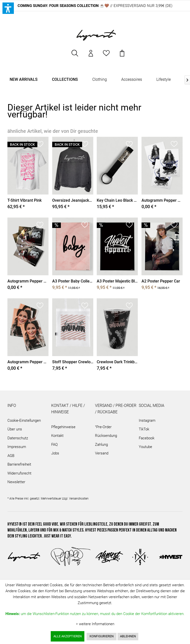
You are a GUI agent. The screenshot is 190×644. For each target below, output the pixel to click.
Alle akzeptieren (68, 636)
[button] (8, 8)
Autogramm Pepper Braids (28, 362)
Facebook (147, 438)
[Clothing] (100, 80)
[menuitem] (75, 56)
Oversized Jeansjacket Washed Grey (73, 200)
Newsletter (16, 482)
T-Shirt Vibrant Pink (24, 200)
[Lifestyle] (164, 80)
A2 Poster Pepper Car (161, 281)
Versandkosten (79, 499)
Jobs (55, 453)
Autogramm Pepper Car (28, 281)
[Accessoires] (132, 80)
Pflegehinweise (63, 427)
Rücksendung (106, 436)
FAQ (54, 445)
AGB (11, 456)
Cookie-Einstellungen (24, 420)
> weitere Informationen (95, 624)
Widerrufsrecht (19, 473)
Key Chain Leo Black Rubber (117, 200)
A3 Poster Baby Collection (73, 281)
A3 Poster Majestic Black (117, 281)
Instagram (147, 420)
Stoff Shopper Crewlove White (73, 362)
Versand (102, 453)
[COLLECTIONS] (65, 80)
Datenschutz (18, 438)
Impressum (17, 447)
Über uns (15, 429)
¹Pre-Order (103, 427)
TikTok (144, 429)
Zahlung (101, 445)
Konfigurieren (102, 636)
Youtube (145, 447)
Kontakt (57, 436)
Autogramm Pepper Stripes (162, 200)
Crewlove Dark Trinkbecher (117, 362)
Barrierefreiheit (19, 465)
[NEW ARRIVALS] (24, 80)
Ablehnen (128, 636)
